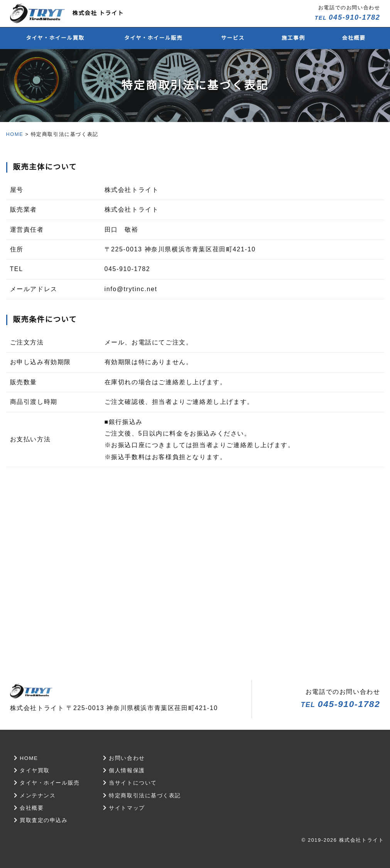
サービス (233, 38)
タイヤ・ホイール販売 (154, 38)
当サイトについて (131, 783)
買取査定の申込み (41, 820)
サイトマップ (125, 808)
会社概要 (354, 38)
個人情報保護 (125, 770)
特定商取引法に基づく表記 (143, 795)
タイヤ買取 (32, 770)
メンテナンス (35, 795)
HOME (15, 134)
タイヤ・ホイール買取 (55, 38)
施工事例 (293, 38)
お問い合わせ (125, 758)
